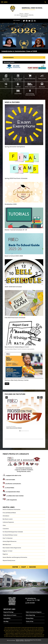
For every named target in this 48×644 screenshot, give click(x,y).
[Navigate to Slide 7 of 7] (38, 397)
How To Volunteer (8, 538)
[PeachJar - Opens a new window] (18, 85)
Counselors (6, 529)
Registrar (5, 554)
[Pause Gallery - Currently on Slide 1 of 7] (7, 397)
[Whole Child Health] (30, 85)
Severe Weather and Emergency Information (15, 557)
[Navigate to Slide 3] (23, 431)
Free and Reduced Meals (9, 513)
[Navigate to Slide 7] (28, 431)
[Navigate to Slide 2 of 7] (41, 397)
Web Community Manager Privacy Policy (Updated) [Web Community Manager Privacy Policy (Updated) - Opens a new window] (33, 640)
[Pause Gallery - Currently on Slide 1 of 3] (45, 25)
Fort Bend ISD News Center (10, 535)
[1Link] (6, 85)
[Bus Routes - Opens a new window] (42, 85)
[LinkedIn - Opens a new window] (35, 21)
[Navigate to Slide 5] (25, 431)
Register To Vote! (8, 551)
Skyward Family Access (9, 561)
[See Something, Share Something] (30, 93)
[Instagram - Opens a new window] (32, 21)
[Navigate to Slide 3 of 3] (43, 25)
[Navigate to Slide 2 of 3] (47, 25)
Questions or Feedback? (20, 640)
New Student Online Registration (12, 548)
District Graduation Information (12, 510)
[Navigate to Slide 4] (24, 431)
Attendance (6, 516)
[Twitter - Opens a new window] (24, 21)
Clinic (4, 525)
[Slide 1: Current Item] (20, 431)
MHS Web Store (7, 545)
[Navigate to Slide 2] (21, 431)
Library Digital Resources (10, 541)
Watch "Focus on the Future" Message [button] (14, 428)
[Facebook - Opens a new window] (27, 21)
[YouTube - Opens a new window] (29, 21)
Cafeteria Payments (8, 522)
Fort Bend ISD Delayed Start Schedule (13, 532)
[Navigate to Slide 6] (27, 431)
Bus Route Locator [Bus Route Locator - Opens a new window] (8, 519)
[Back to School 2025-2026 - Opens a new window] (14, 256)
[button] (4, 2)
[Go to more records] (7, 384)
